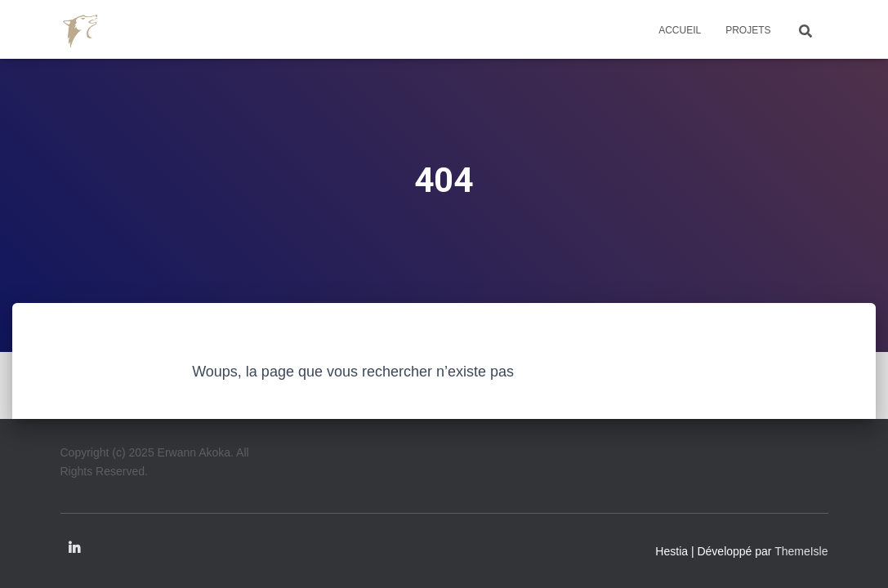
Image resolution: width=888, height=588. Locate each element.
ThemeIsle (801, 551)
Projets (748, 30)
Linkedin (74, 549)
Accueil (680, 30)
